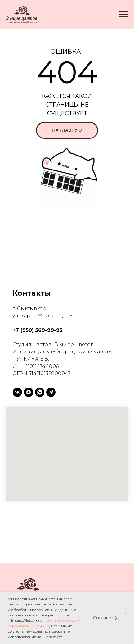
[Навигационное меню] (123, 15)
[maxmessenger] (29, 392)
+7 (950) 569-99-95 (37, 330)
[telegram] (51, 392)
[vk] (17, 392)
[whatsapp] (40, 392)
